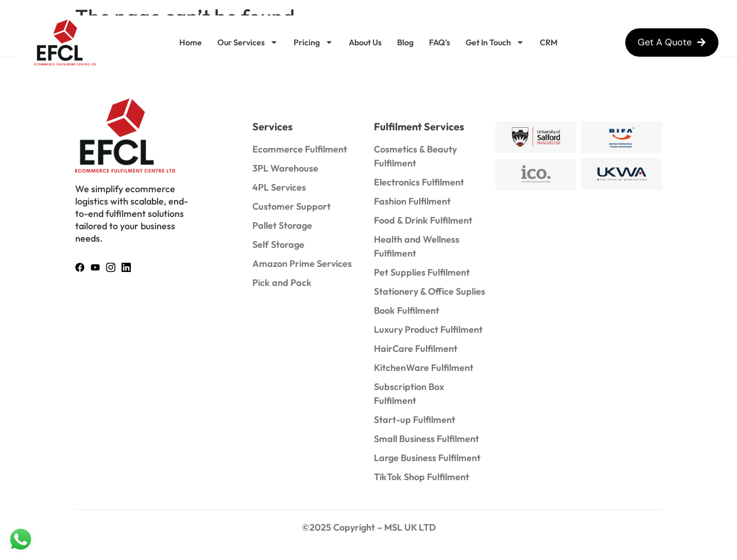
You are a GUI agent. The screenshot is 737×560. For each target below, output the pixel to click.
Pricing (313, 42)
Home (191, 42)
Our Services (248, 42)
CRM (549, 42)
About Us (365, 42)
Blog (405, 42)
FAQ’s (440, 42)
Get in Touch (495, 42)
